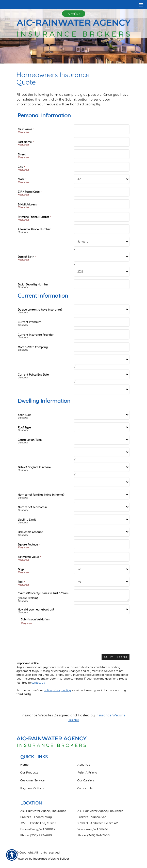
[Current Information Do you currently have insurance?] (102, 309)
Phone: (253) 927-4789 (36, 835)
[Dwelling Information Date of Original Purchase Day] (102, 467)
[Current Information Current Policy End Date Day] (102, 374)
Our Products (29, 772)
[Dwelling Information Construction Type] (102, 440)
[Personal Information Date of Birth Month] (102, 242)
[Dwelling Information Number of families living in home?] (102, 495)
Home (24, 765)
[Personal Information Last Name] (102, 142)
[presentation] (59, 635)
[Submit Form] (116, 657)
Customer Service (32, 780)
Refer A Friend (87, 772)
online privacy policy (57, 690)
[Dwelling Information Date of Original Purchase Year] (102, 482)
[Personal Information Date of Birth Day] (102, 257)
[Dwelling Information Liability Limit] (102, 519)
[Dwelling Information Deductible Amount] (102, 532)
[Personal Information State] (102, 179)
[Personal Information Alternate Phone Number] (102, 229)
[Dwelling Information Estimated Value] (102, 557)
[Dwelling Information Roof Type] (102, 427)
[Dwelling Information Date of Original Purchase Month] (102, 452)
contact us (38, 683)
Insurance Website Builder (51, 858)
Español (74, 14)
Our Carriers (86, 780)
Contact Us (85, 788)
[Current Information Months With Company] (102, 347)
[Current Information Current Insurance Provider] (102, 334)
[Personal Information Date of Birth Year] (102, 272)
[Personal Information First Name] (102, 129)
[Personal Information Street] (102, 154)
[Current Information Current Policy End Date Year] (102, 389)
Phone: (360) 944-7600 (94, 835)
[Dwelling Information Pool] (102, 582)
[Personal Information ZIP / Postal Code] (102, 192)
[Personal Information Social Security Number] (102, 284)
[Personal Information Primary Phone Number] (102, 217)
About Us (84, 765)
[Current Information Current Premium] (102, 322)
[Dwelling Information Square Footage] (102, 544)
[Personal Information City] (102, 167)
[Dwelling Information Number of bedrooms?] (102, 507)
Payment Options (32, 788)
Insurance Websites (37, 715)
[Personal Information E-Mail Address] (102, 204)
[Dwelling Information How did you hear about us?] (102, 609)
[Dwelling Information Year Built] (102, 415)
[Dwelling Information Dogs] (102, 569)
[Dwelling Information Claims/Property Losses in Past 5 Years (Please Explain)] (102, 596)
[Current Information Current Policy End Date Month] (102, 359)
